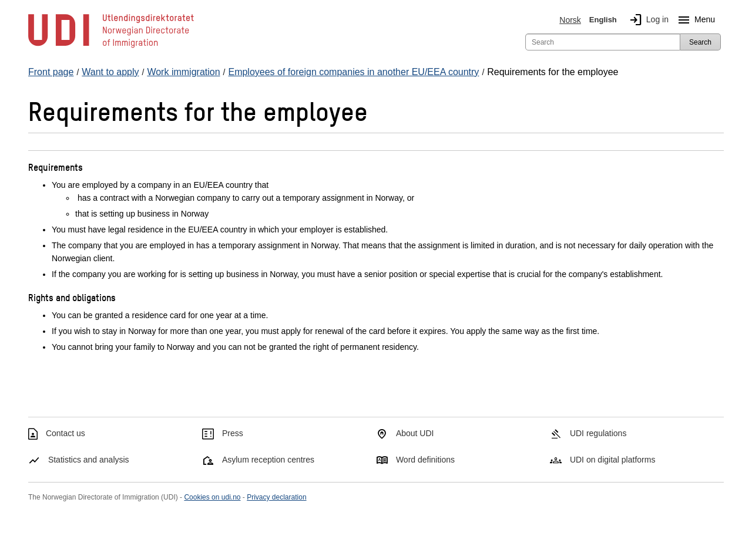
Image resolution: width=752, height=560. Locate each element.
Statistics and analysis (89, 460)
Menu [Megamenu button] (694, 20)
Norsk (570, 20)
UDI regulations (598, 433)
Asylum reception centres (268, 460)
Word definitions (425, 460)
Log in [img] (647, 20)
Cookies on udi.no (212, 497)
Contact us (66, 433)
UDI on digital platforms (613, 460)
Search (700, 42)
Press (233, 433)
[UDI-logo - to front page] (111, 47)
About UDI (415, 433)
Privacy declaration (276, 497)
